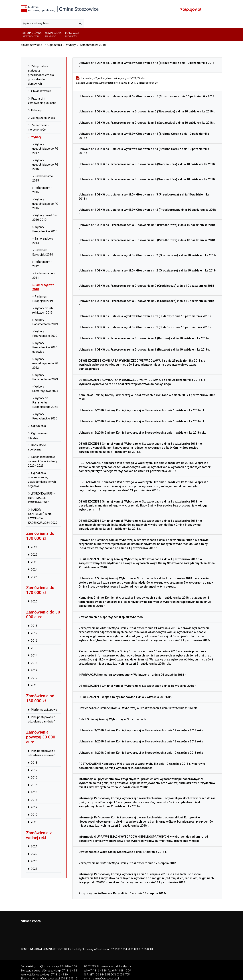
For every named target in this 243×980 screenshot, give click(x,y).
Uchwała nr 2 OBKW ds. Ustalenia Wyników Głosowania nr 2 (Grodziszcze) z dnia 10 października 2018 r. (147, 257)
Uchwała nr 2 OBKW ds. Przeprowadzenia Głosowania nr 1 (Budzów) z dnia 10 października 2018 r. (144, 338)
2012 (33, 670)
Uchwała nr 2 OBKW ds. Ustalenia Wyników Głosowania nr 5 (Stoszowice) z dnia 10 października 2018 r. (146, 65)
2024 (33, 570)
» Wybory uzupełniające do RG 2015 (45, 204)
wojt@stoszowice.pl (38, 975)
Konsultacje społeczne (37, 447)
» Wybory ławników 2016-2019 (44, 218)
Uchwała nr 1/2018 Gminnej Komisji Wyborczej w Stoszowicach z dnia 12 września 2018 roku (141, 753)
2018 (33, 626)
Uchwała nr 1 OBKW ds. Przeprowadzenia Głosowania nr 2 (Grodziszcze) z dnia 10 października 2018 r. (146, 303)
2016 (33, 641)
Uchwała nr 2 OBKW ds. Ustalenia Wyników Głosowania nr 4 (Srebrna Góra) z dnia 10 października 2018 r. (144, 136)
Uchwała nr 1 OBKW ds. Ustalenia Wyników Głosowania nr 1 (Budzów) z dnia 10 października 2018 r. (145, 327)
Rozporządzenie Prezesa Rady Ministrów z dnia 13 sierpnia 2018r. (123, 893)
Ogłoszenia (55, 45)
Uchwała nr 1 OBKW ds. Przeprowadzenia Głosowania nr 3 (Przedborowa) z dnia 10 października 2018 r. (147, 242)
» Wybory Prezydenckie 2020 (45, 334)
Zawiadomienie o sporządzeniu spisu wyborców (111, 617)
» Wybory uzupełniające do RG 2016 (45, 165)
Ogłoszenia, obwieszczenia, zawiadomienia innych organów (42, 480)
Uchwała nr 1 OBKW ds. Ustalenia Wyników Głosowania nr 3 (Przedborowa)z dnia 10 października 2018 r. (147, 212)
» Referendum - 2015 (42, 190)
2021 (33, 547)
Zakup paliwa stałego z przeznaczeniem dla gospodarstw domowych (41, 75)
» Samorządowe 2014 (43, 241)
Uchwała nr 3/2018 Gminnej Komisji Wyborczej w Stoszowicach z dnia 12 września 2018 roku (141, 730)
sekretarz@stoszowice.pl (47, 971)
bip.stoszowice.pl (32, 45)
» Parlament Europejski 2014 (43, 252)
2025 (33, 577)
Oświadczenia (52, 35)
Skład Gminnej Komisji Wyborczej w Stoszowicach (112, 719)
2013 (33, 663)
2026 (33, 601)
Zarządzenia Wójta (41, 118)
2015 (33, 648)
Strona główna (32, 35)
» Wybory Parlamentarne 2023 (45, 377)
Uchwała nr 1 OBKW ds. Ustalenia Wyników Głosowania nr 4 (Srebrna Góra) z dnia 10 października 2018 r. (144, 151)
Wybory (71, 45)
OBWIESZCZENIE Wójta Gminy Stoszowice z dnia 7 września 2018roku (125, 697)
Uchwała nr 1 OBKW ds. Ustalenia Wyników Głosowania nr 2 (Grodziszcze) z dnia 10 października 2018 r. (147, 272)
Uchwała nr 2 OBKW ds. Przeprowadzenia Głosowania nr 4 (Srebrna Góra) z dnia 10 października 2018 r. (147, 166)
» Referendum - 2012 (42, 264)
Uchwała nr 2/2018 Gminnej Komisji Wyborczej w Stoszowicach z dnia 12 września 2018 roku (141, 741)
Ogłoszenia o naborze (38, 436)
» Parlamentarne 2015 (43, 178)
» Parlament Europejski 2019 (43, 299)
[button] (218, 35)
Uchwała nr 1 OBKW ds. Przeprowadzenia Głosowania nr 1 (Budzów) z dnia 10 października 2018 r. (144, 350)
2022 (33, 555)
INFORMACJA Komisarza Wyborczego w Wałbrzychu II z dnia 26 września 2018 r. (132, 675)
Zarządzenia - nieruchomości (39, 127)
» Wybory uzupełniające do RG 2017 (45, 149)
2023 (33, 562)
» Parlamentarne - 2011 (43, 276)
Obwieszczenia (40, 91)
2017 (33, 633)
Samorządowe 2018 (93, 45)
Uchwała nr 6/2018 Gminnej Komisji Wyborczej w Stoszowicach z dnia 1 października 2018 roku (142, 433)
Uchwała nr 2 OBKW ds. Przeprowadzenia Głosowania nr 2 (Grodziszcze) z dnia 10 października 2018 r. (146, 288)
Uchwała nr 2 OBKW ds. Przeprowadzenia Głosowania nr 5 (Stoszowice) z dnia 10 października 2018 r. (147, 111)
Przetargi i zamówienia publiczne (42, 101)
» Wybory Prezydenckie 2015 (45, 229)
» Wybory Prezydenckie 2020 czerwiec (45, 347)
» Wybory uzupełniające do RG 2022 (45, 363)
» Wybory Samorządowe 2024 (45, 389)
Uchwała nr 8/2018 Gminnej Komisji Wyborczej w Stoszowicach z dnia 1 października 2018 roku (142, 410)
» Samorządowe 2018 (43, 287)
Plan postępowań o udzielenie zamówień (42, 719)
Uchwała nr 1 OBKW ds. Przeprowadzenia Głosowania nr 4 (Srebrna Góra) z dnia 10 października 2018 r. (147, 181)
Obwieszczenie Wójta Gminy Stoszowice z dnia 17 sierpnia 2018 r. (123, 852)
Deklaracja (71, 35)
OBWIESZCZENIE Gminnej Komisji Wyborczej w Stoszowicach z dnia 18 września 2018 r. (137, 686)
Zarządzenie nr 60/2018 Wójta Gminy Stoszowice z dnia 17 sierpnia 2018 (127, 863)
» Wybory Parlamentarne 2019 (45, 322)
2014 (33, 655)
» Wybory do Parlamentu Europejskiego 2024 (45, 402)
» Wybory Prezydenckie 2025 (45, 416)
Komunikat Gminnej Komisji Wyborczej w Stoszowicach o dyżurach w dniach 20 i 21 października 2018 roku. (147, 397)
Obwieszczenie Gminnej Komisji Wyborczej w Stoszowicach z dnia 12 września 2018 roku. (139, 708)
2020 (33, 685)
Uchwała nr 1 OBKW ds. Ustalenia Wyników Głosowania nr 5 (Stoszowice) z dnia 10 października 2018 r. (146, 98)
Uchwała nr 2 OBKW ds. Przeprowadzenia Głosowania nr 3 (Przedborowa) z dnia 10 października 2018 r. (147, 227)
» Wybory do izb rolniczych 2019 (43, 310)
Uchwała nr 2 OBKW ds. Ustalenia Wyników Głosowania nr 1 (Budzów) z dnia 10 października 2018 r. (145, 316)
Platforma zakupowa (42, 710)
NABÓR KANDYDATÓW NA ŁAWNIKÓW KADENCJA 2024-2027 (43, 516)
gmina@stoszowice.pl (46, 966)
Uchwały (35, 110)
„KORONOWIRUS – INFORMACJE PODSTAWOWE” (42, 498)
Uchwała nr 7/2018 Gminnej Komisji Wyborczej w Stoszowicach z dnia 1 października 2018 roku (142, 421)
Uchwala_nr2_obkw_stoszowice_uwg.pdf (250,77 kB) (113, 78)
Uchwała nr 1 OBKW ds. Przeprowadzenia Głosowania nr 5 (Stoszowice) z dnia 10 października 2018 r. (147, 123)
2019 (33, 678)
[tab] (147, 65)
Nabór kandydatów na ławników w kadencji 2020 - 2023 (43, 461)
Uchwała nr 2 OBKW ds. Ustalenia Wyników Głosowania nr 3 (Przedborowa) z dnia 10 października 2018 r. (144, 196)
